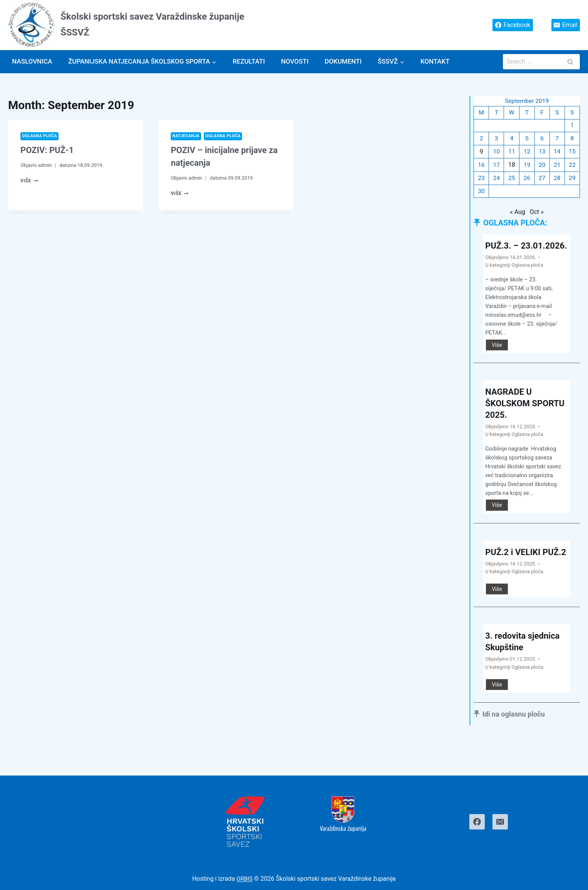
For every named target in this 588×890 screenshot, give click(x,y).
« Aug (517, 214)
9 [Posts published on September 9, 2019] (481, 153)
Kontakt (435, 61)
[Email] (500, 822)
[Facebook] (477, 822)
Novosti (295, 61)
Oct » (537, 214)
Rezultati (249, 61)
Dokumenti (343, 61)
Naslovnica (32, 61)
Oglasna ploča (41, 136)
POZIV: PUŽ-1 (47, 151)
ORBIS (244, 879)
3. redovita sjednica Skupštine (526, 668)
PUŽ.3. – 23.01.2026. (510, 254)
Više (30, 181)
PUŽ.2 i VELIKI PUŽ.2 (515, 572)
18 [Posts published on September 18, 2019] (512, 166)
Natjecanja (187, 136)
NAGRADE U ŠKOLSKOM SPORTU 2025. (516, 417)
